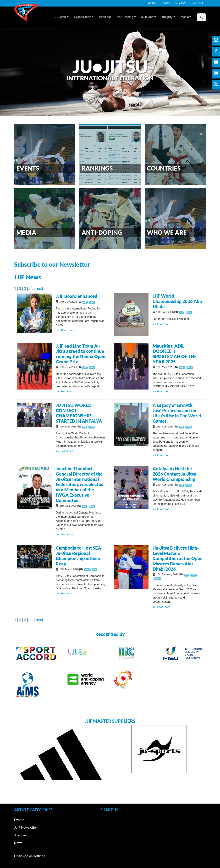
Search (152, 3)
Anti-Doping (125, 17)
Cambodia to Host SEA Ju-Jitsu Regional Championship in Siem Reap (78, 556)
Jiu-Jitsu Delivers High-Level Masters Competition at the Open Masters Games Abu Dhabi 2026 (178, 558)
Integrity (167, 17)
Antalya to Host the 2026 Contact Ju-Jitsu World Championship (174, 474)
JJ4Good (147, 17)
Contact (198, 3)
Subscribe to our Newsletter (52, 264)
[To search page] (201, 17)
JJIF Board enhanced (77, 296)
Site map (181, 3)
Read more (68, 331)
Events (19, 820)
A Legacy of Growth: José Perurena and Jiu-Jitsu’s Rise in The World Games (177, 413)
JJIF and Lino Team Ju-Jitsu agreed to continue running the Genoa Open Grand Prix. (81, 354)
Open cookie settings (30, 856)
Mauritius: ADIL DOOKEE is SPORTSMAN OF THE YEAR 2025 (175, 354)
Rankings (105, 17)
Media (185, 17)
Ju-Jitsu (60, 17)
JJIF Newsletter (25, 828)
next (39, 289)
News (166, 3)
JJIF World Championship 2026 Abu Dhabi (177, 301)
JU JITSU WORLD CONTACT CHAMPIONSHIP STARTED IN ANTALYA (79, 413)
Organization (83, 17)
